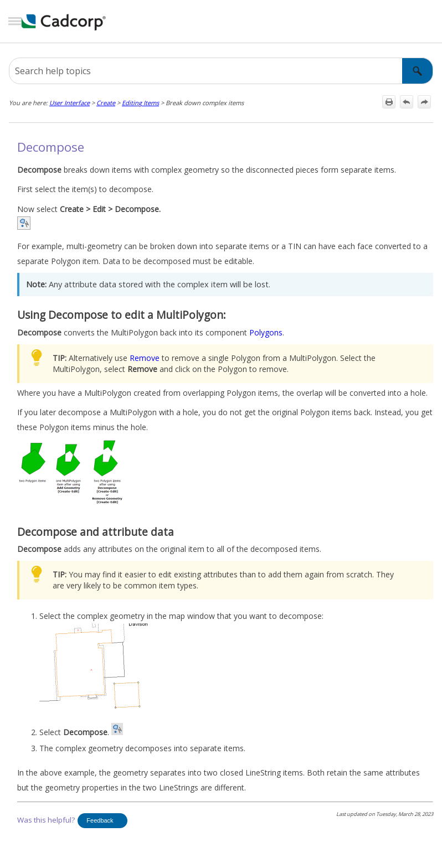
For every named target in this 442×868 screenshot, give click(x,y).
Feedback (100, 820)
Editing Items (140, 103)
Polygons (266, 332)
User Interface (70, 103)
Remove (145, 358)
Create (106, 103)
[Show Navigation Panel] (15, 22)
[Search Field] (221, 71)
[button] (418, 71)
